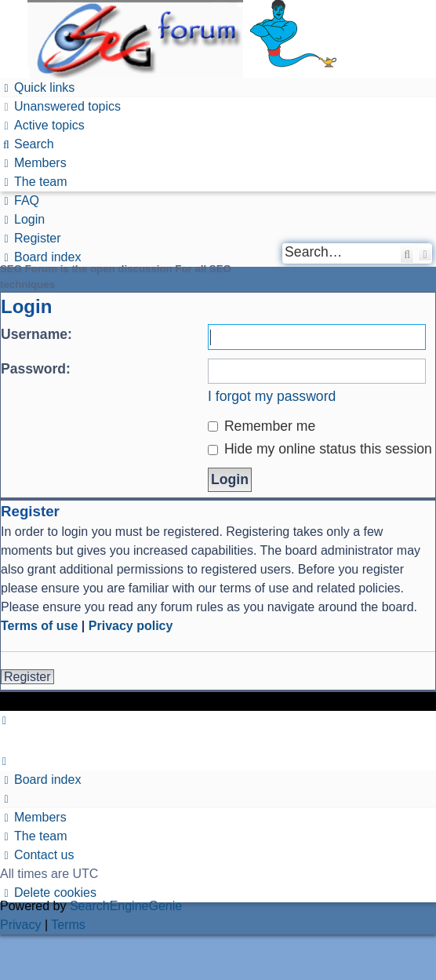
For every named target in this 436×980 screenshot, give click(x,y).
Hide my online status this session (320, 449)
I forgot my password (272, 396)
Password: (36, 369)
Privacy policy (131, 626)
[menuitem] (60, 106)
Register (27, 677)
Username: (36, 334)
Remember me (262, 426)
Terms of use (39, 626)
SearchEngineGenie (126, 906)
